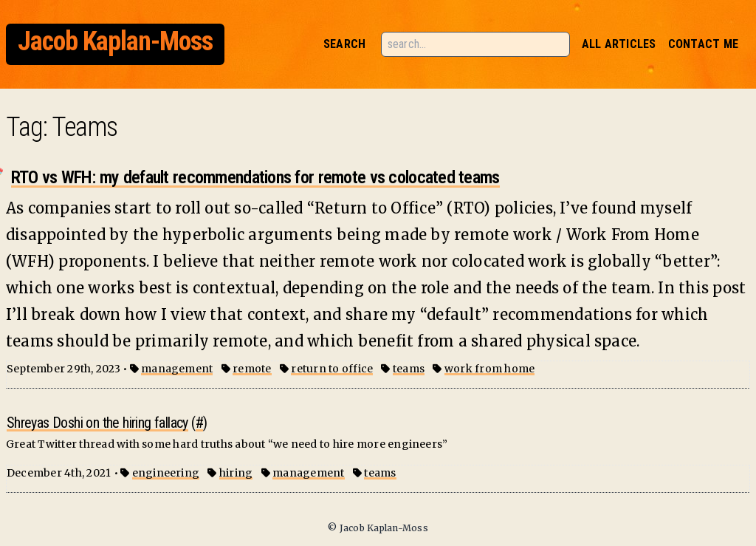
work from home (489, 369)
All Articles (619, 44)
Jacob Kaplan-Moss (115, 41)
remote (252, 369)
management (177, 369)
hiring (236, 473)
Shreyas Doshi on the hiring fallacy (97, 423)
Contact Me (703, 44)
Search (344, 44)
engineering (166, 473)
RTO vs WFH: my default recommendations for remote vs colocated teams (255, 177)
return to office (332, 369)
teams (409, 369)
